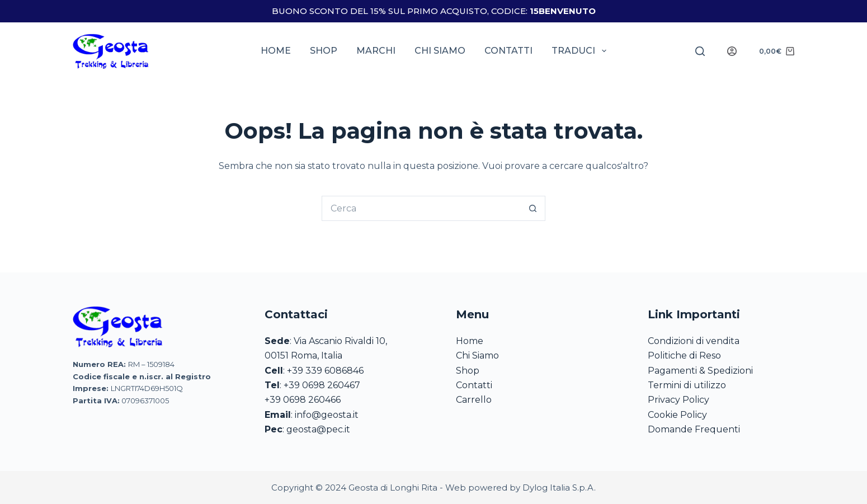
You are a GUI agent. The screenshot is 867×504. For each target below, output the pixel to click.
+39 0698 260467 (322, 385)
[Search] (700, 51)
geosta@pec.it (318, 429)
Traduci (581, 51)
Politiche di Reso (684, 355)
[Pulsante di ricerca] (533, 208)
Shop (324, 51)
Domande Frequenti (694, 429)
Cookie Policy (677, 415)
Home (276, 51)
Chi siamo (440, 51)
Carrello (474, 400)
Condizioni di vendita (694, 341)
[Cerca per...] (421, 208)
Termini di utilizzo (687, 385)
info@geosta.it (327, 415)
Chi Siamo (477, 355)
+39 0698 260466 (303, 400)
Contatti (508, 51)
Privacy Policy (678, 400)
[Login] (732, 51)
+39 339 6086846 (325, 371)
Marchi (376, 51)
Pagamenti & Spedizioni (700, 371)
